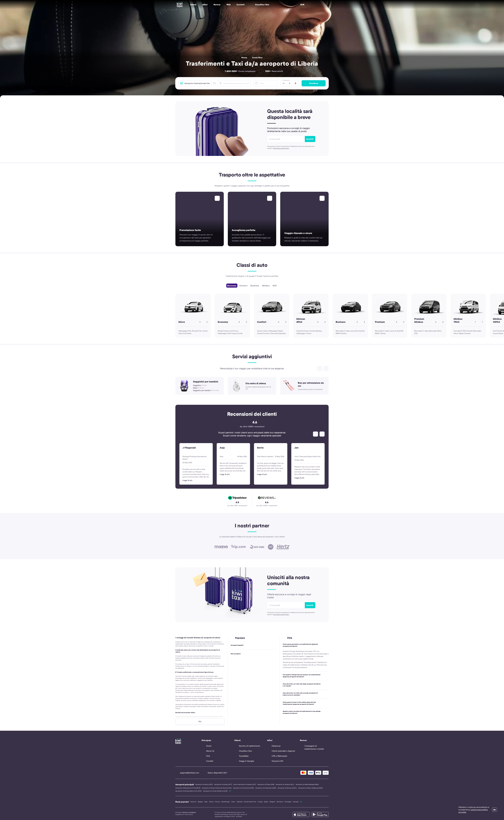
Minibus (266, 286)
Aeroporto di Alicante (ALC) (285, 784)
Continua (314, 83)
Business (255, 286)
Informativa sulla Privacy (281, 148)
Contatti (240, 5)
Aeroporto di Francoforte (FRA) (243, 788)
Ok (494, 810)
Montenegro (226, 802)
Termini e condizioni (189, 812)
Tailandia (240, 802)
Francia (217, 802)
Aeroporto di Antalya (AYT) (223, 784)
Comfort (243, 286)
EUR (302, 5)
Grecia (211, 802)
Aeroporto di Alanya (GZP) (204, 784)
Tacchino (193, 802)
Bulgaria (272, 802)
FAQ (229, 5)
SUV (275, 286)
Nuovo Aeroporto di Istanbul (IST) (245, 784)
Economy (232, 286)
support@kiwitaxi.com (187, 773)
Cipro (233, 802)
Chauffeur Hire (260, 5)
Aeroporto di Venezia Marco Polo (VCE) (188, 791)
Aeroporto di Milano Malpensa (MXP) (311, 788)
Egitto (266, 802)
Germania (280, 802)
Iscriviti (310, 139)
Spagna (200, 802)
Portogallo (288, 802)
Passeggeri (286, 80)
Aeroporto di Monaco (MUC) (287, 788)
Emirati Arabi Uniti (250, 802)
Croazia (260, 802)
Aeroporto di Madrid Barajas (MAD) (307, 784)
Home (244, 58)
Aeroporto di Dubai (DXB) (266, 784)
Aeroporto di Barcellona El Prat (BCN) (188, 788)
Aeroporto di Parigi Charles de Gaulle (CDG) (217, 788)
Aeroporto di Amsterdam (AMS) (266, 788)
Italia (206, 802)
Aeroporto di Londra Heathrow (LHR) (215, 791)
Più (230, 791)
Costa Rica (257, 58)
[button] (214, 83)
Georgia (296, 802)
